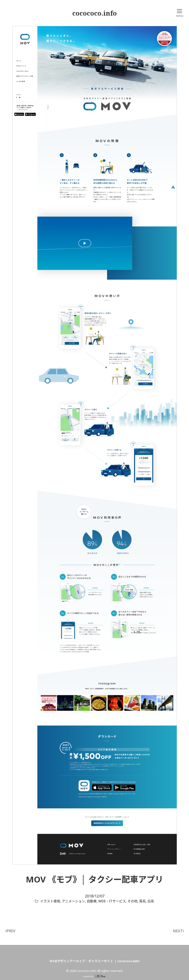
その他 (132, 901)
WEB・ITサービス (112, 901)
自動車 (92, 901)
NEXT (178, 931)
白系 (151, 901)
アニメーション (73, 901)
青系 (142, 901)
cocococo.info (95, 13)
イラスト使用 (50, 901)
